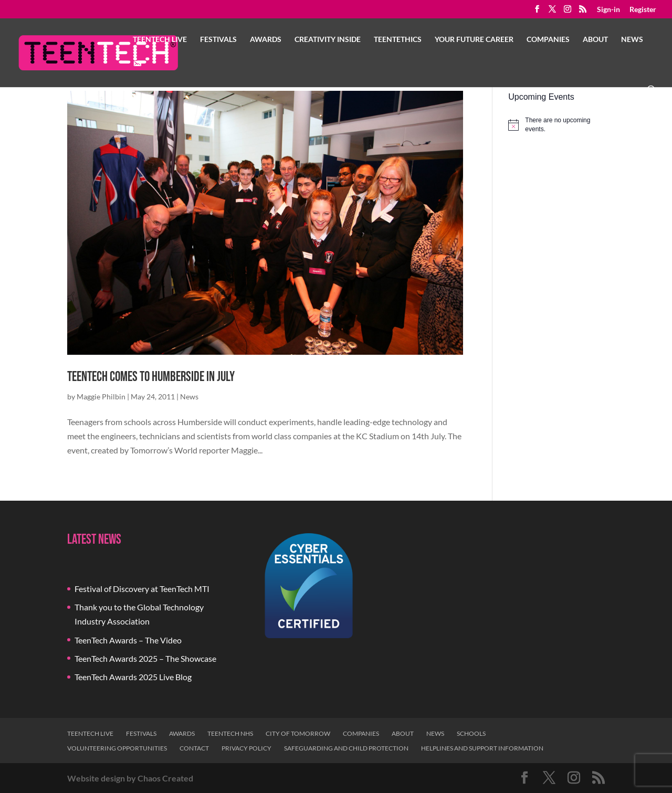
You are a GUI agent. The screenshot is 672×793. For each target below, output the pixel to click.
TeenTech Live (160, 40)
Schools (471, 733)
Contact (194, 748)
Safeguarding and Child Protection (346, 748)
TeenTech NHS (230, 733)
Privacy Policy (246, 748)
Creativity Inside (328, 40)
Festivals (218, 40)
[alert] (556, 125)
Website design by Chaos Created (130, 778)
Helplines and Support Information (482, 748)
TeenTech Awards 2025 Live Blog (133, 677)
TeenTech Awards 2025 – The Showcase (145, 658)
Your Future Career (474, 40)
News (632, 40)
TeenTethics (398, 40)
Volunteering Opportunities (117, 748)
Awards (266, 40)
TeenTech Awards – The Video (128, 640)
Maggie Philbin (101, 396)
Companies (548, 40)
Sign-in (608, 10)
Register (643, 10)
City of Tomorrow (298, 733)
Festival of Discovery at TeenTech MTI (142, 589)
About (595, 40)
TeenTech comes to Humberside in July (151, 377)
